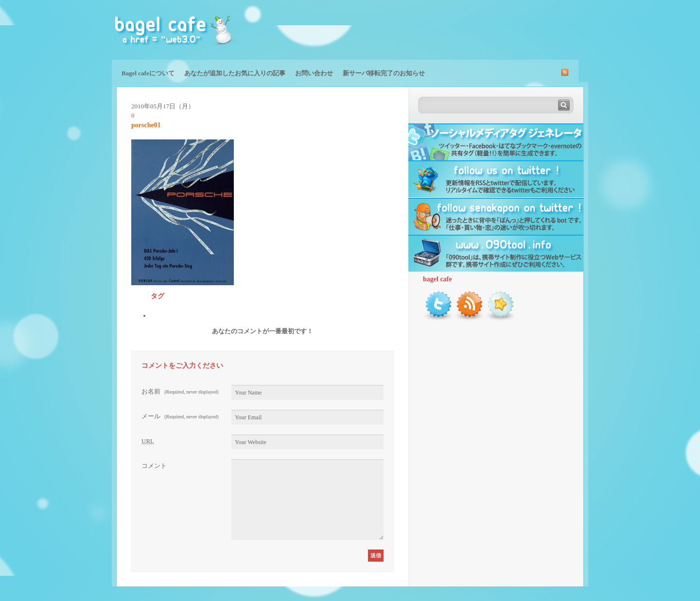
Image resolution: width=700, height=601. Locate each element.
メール (180, 416)
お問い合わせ (314, 73)
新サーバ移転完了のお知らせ (384, 73)
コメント (154, 466)
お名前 (180, 391)
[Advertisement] (474, 29)
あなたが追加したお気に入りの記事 (235, 73)
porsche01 (146, 125)
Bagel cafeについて (148, 73)
